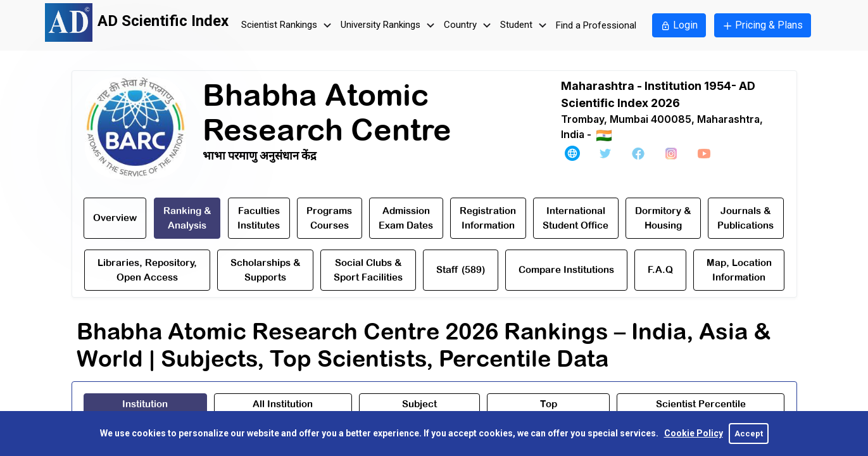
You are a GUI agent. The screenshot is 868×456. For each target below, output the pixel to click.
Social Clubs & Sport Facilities (368, 270)
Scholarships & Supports (265, 270)
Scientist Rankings (288, 26)
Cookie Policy (694, 433)
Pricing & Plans (763, 25)
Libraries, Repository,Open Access (147, 270)
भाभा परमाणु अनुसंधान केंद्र (260, 155)
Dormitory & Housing (663, 218)
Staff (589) (461, 269)
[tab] (145, 409)
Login (679, 25)
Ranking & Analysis (187, 218)
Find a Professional (596, 25)
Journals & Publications (745, 218)
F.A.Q (660, 269)
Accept (749, 434)
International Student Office (576, 218)
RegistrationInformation (488, 218)
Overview (115, 218)
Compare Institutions (566, 269)
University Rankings (389, 26)
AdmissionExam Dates (406, 218)
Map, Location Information (739, 270)
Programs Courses (329, 218)
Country (469, 26)
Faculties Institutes (259, 218)
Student (525, 26)
